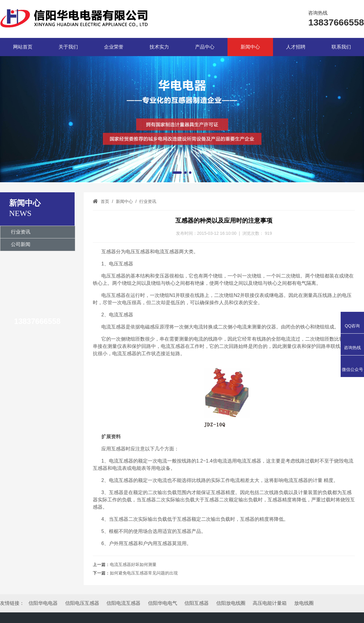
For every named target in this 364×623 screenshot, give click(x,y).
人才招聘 (296, 47)
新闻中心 (250, 47)
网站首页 (23, 47)
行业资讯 (21, 232)
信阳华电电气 (163, 603)
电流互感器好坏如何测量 (133, 564)
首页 (105, 201)
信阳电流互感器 (123, 603)
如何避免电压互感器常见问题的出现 (144, 573)
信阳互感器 (197, 603)
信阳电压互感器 (82, 603)
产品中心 (205, 47)
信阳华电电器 (43, 603)
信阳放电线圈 (231, 603)
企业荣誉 (114, 47)
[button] (177, 173)
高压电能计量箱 (270, 603)
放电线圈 (304, 603)
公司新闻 (21, 244)
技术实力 (159, 47)
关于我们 (68, 47)
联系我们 (341, 47)
